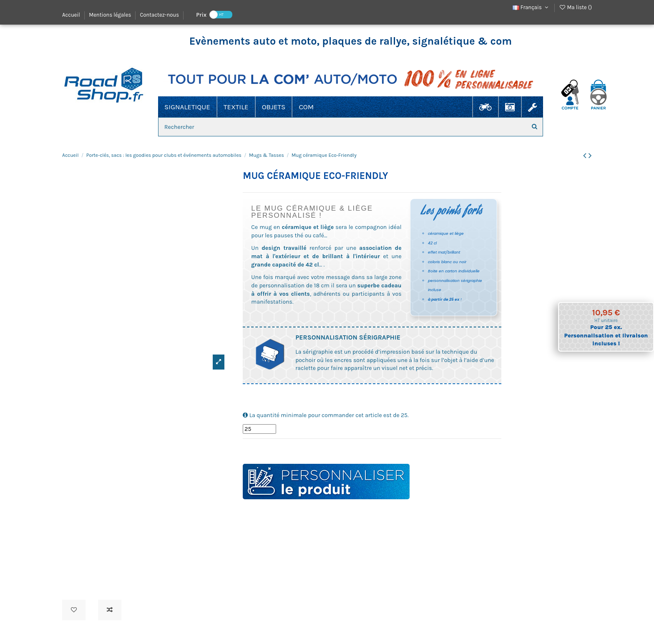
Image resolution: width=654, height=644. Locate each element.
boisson (266, 450)
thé (304, 450)
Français (531, 7)
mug (245, 450)
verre (258, 450)
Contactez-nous (159, 15)
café (273, 450)
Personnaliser (326, 482)
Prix (201, 14)
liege (289, 450)
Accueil (72, 15)
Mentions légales (111, 15)
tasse (252, 450)
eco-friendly (297, 450)
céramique (281, 450)
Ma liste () (575, 7)
